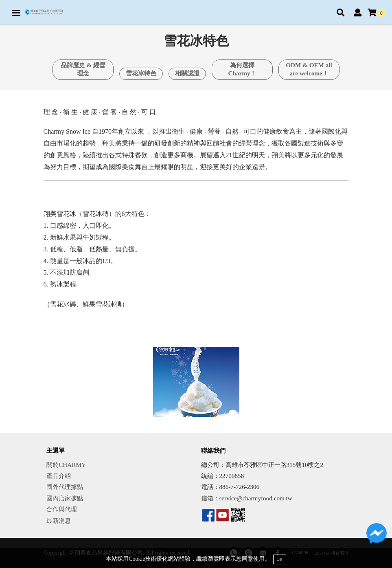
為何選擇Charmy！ (242, 69)
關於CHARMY (66, 465)
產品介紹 (59, 476)
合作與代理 (62, 509)
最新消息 (59, 521)
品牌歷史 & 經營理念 (83, 69)
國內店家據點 (65, 498)
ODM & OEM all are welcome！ (309, 69)
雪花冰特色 (141, 73)
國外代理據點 (65, 487)
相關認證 (187, 73)
